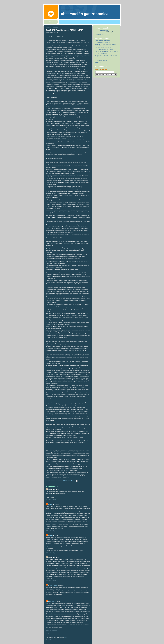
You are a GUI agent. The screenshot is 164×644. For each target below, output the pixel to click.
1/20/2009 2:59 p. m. (51, 630)
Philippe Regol (52, 585)
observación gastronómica (85, 14)
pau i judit (51, 602)
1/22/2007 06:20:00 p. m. (69, 481)
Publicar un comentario (52, 634)
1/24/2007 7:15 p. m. (51, 531)
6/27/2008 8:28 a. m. (51, 597)
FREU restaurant (100, 63)
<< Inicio (48, 640)
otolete (50, 504)
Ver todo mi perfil (100, 34)
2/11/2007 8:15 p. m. (51, 553)
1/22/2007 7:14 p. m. (51, 500)
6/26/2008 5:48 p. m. (51, 580)
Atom (65, 637)
